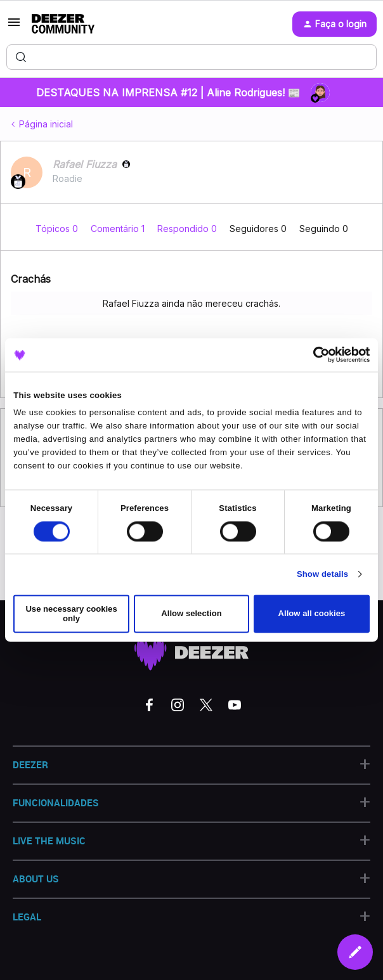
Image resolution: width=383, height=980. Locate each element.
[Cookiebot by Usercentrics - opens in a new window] (314, 355)
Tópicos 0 (58, 229)
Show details (322, 575)
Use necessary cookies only (71, 614)
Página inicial (46, 124)
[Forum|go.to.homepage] (63, 24)
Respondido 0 (188, 229)
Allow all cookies (312, 614)
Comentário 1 (119, 229)
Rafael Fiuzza (85, 164)
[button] (14, 26)
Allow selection (191, 614)
